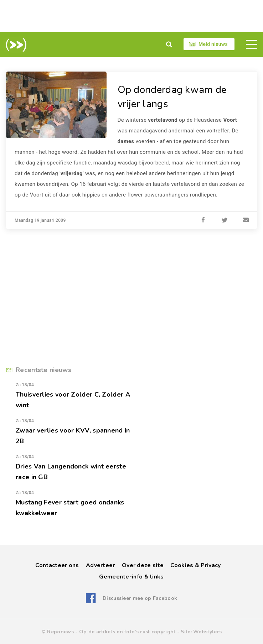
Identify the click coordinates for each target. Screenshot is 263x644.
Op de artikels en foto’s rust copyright (127, 632)
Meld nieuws (213, 44)
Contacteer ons (57, 565)
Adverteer (100, 565)
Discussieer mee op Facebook (140, 598)
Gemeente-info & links (131, 577)
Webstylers (207, 632)
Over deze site (143, 565)
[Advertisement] (131, 16)
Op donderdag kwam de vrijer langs (172, 97)
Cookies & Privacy (195, 565)
